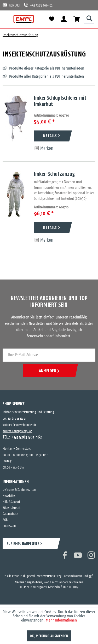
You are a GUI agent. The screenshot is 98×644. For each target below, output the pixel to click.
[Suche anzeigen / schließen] (89, 18)
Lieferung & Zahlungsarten (19, 490)
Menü (8, 19)
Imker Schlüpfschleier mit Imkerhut (60, 101)
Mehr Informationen (61, 620)
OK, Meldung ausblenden (49, 636)
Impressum (9, 526)
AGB (5, 520)
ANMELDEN (49, 371)
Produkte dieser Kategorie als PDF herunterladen (47, 68)
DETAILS (50, 136)
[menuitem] (8, 19)
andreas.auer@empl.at (17, 431)
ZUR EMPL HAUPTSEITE (23, 543)
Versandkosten (73, 576)
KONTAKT (11, 5)
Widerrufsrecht (11, 508)
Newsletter (9, 496)
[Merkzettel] (51, 19)
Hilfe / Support (11, 502)
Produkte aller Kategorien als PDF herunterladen (47, 76)
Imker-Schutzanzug (54, 174)
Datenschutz (10, 514)
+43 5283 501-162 (38, 5)
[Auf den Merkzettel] (44, 149)
